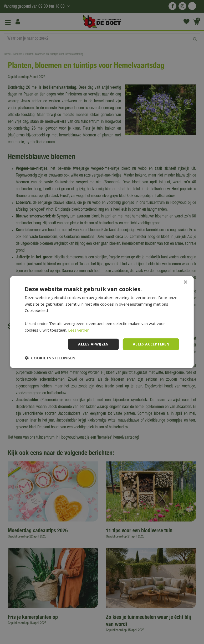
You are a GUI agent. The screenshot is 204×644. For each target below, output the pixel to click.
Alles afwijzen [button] (92, 344)
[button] (50, 358)
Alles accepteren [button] (151, 344)
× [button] (185, 282)
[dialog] (102, 322)
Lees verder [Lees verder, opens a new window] (79, 330)
